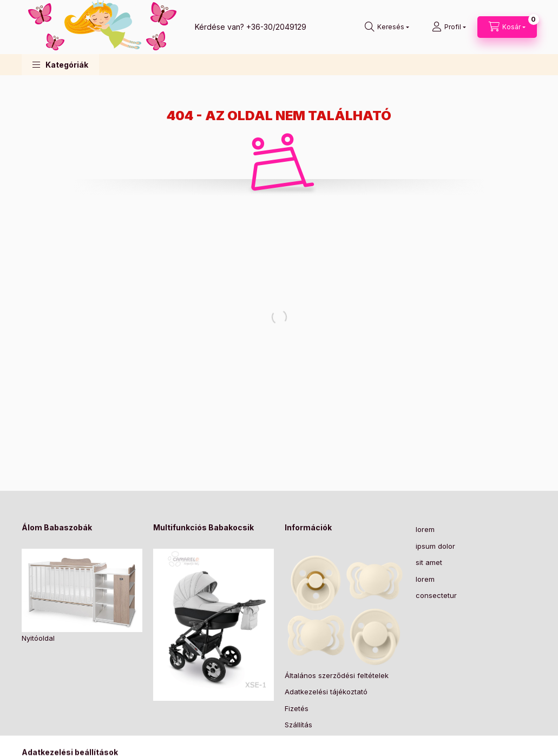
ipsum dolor (435, 546)
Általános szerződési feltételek (337, 675)
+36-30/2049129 (276, 27)
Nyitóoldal (38, 638)
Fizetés (297, 708)
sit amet (429, 562)
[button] (60, 65)
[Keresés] (387, 27)
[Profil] (449, 27)
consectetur (436, 595)
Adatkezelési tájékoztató (326, 692)
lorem (425, 529)
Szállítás (298, 725)
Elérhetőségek (309, 741)
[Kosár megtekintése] (507, 27)
